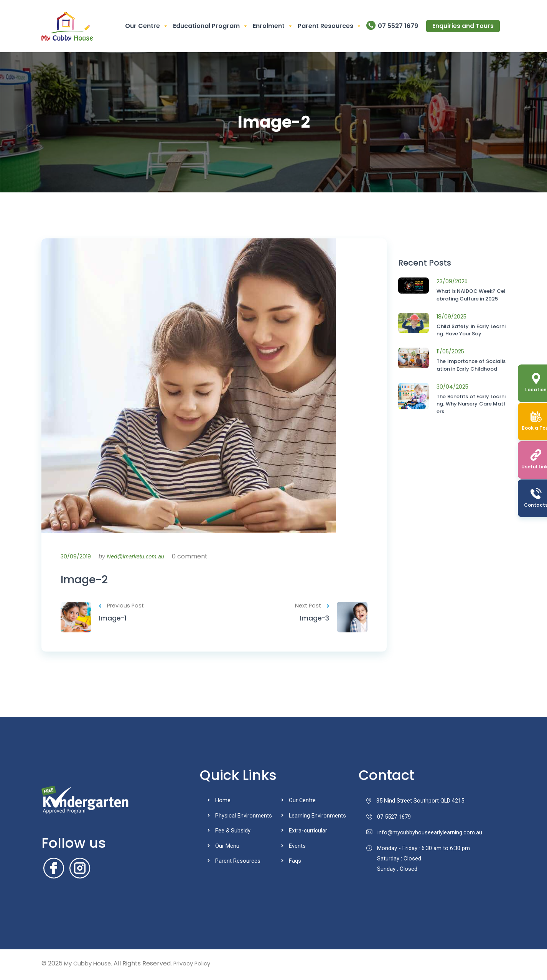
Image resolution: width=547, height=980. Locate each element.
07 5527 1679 (398, 26)
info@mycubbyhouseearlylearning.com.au (424, 836)
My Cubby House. (90, 966)
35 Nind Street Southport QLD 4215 (415, 803)
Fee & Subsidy (233, 833)
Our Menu (227, 848)
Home (223, 803)
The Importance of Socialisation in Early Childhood (471, 365)
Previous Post (122, 608)
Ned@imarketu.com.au (138, 556)
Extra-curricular (308, 833)
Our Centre (147, 26)
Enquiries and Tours (463, 26)
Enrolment (273, 26)
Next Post (311, 608)
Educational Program (211, 26)
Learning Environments (318, 818)
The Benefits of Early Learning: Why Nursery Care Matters (471, 404)
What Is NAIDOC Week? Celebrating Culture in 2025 (471, 295)
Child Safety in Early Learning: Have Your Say (471, 330)
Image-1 (113, 621)
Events (297, 848)
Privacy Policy (198, 966)
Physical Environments (244, 818)
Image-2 (88, 581)
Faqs (295, 863)
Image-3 (314, 621)
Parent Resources (330, 26)
